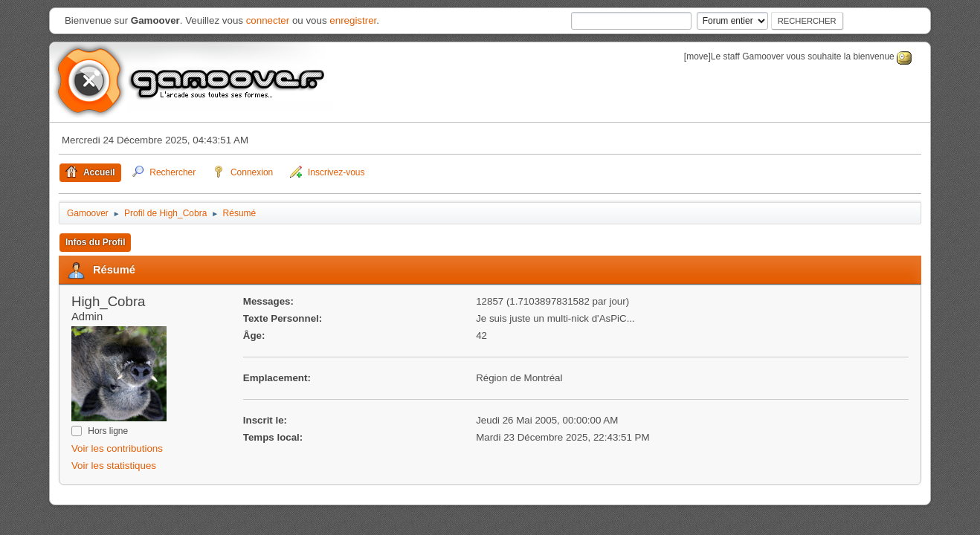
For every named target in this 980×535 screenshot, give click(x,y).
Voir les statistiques (114, 466)
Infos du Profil (96, 242)
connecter (268, 20)
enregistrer (353, 20)
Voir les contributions (117, 448)
